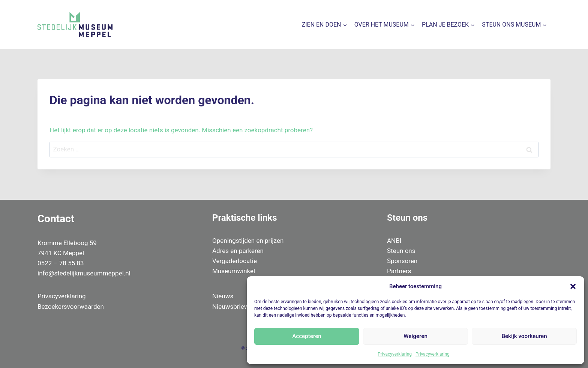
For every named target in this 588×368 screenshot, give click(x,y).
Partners (399, 271)
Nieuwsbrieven (233, 307)
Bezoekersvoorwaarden (71, 307)
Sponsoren (402, 261)
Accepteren (307, 336)
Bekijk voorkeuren (524, 336)
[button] (573, 286)
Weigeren (416, 336)
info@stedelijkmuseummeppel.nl (84, 273)
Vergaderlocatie (235, 261)
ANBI (394, 241)
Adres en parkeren (238, 251)
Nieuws (223, 296)
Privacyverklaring (395, 354)
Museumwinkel (234, 271)
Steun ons (401, 251)
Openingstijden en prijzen (248, 241)
